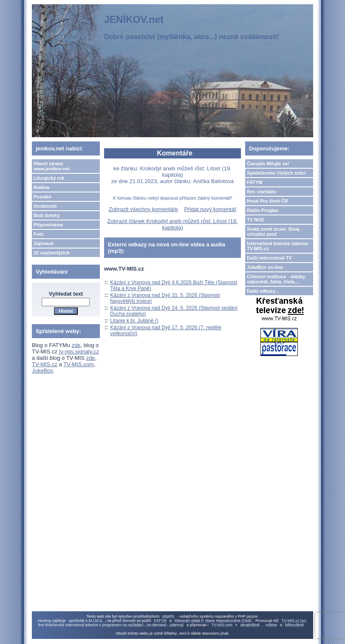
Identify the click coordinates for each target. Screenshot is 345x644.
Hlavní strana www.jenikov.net (52, 166)
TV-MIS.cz (45, 364)
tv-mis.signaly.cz (79, 352)
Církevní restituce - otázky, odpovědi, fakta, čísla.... (276, 279)
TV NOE (256, 220)
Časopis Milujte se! (268, 164)
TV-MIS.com (79, 364)
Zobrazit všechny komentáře (143, 209)
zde (76, 345)
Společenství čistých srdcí (276, 173)
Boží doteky (47, 215)
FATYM (255, 182)
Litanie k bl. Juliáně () (134, 321)
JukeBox (42, 371)
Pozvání (42, 197)
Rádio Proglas (263, 210)
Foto (39, 234)
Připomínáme (48, 225)
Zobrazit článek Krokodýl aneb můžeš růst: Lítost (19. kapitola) (172, 224)
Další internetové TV (269, 258)
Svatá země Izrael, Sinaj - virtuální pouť (274, 232)
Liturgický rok (49, 178)
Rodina (41, 187)
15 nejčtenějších (52, 253)
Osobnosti (45, 206)
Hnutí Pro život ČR (267, 201)
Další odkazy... (263, 291)
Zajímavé (44, 243)
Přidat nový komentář (210, 209)
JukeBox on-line (265, 267)
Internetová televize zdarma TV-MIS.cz (277, 246)
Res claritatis (261, 192)
